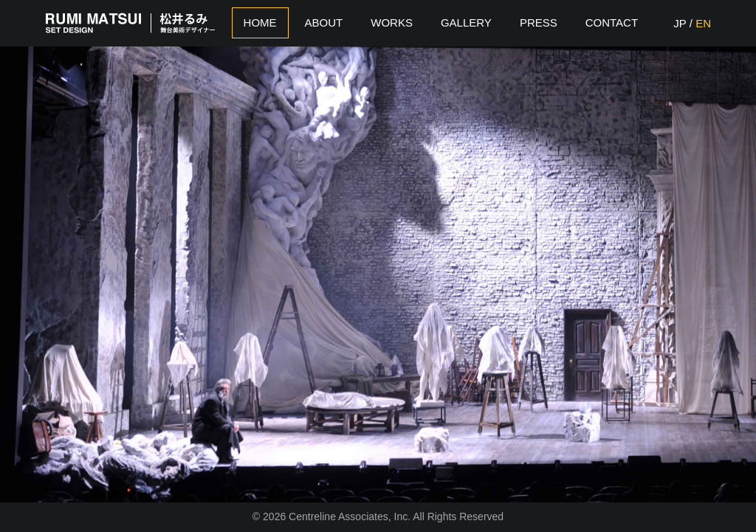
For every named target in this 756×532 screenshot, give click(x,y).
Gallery (466, 23)
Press (539, 23)
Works (392, 23)
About (324, 23)
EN (703, 23)
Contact (612, 23)
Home (260, 23)
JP (680, 23)
